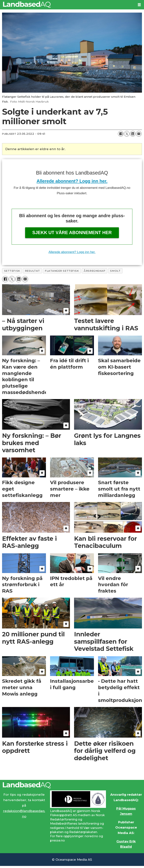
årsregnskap (94, 271)
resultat (32, 271)
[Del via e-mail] (139, 134)
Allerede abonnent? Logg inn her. (72, 181)
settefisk (12, 271)
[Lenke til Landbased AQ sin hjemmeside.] (72, 785)
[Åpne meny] (139, 5)
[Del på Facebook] (121, 134)
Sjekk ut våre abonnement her (72, 232)
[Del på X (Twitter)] (127, 134)
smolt (115, 271)
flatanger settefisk (62, 271)
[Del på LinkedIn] (133, 134)
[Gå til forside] (27, 5)
